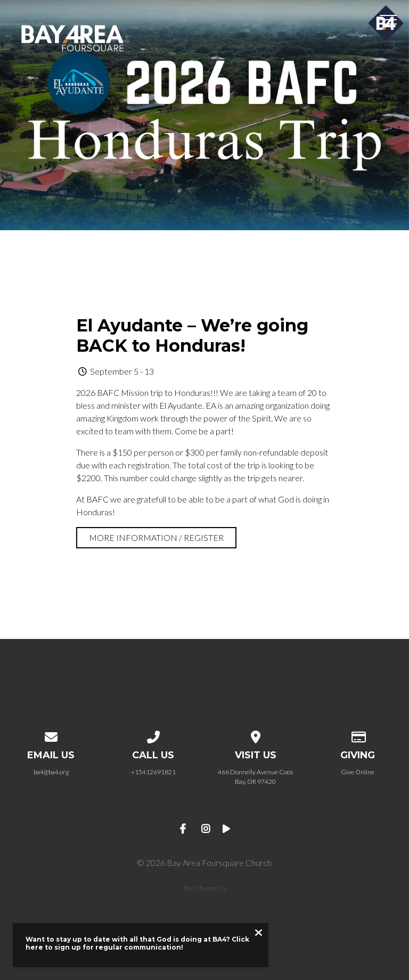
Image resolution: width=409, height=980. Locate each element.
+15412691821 (153, 772)
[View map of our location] (256, 735)
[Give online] (358, 735)
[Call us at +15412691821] (153, 735)
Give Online (358, 772)
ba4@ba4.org (51, 772)
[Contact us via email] (51, 735)
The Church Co (204, 888)
